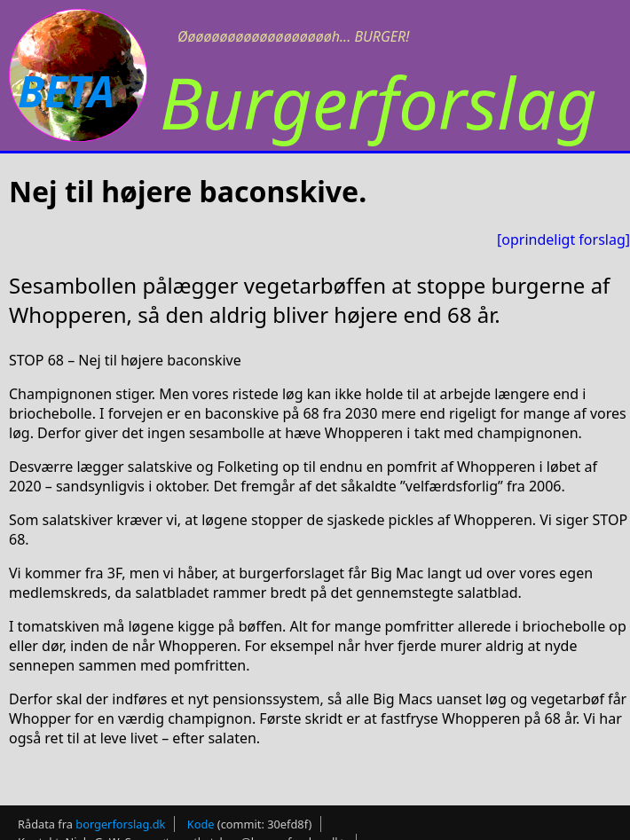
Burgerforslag (378, 102)
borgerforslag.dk (120, 824)
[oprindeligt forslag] (563, 239)
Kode (201, 824)
